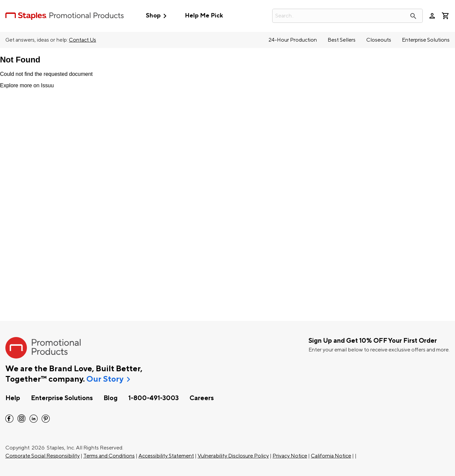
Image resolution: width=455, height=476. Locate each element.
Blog (111, 398)
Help (13, 398)
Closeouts (379, 40)
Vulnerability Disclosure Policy (233, 456)
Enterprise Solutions (426, 40)
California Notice (331, 456)
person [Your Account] (432, 16)
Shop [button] (158, 16)
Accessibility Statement (166, 456)
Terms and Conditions (109, 456)
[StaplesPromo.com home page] (65, 16)
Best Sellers (342, 40)
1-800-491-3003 (154, 398)
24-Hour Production (293, 40)
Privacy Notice (290, 456)
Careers (202, 398)
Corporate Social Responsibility (43, 456)
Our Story (105, 379)
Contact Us (82, 40)
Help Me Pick (204, 16)
